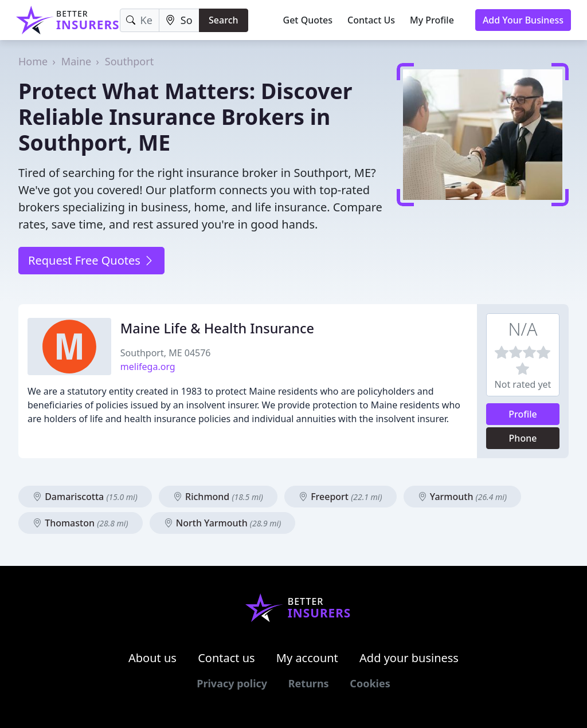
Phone (523, 438)
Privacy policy (232, 683)
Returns (309, 683)
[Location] (179, 20)
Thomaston (81, 523)
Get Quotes (308, 20)
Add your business (409, 658)
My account (307, 658)
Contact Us (371, 20)
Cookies (370, 683)
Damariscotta (85, 497)
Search (223, 20)
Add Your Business (523, 20)
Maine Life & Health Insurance (217, 328)
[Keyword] (140, 20)
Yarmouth (462, 497)
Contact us (226, 658)
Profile (523, 414)
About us (152, 658)
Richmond (218, 497)
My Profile (432, 20)
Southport (129, 61)
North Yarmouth (223, 523)
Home (33, 61)
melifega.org (148, 367)
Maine (76, 61)
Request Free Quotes (91, 260)
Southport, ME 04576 (166, 353)
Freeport (341, 497)
